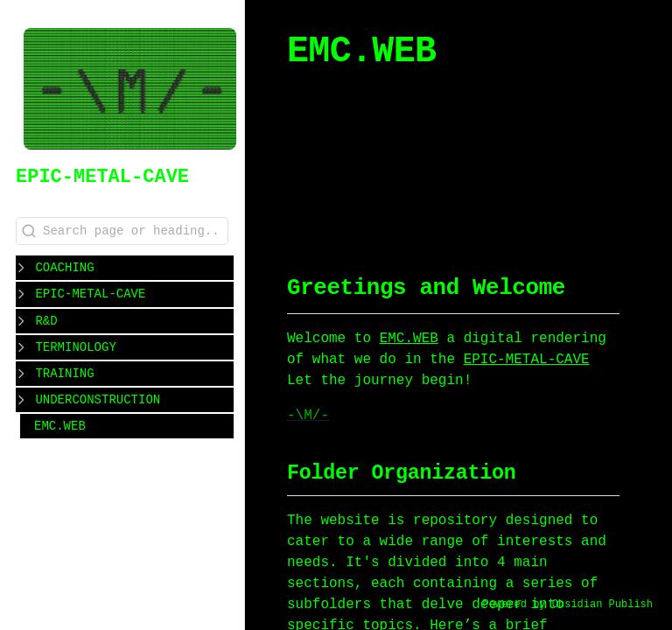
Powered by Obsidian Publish (568, 605)
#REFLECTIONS (360, 206)
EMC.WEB (60, 425)
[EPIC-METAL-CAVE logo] (130, 91)
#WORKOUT (528, 164)
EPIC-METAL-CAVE (102, 177)
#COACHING (442, 164)
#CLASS (512, 185)
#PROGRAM (436, 185)
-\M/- (308, 416)
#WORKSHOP (349, 185)
